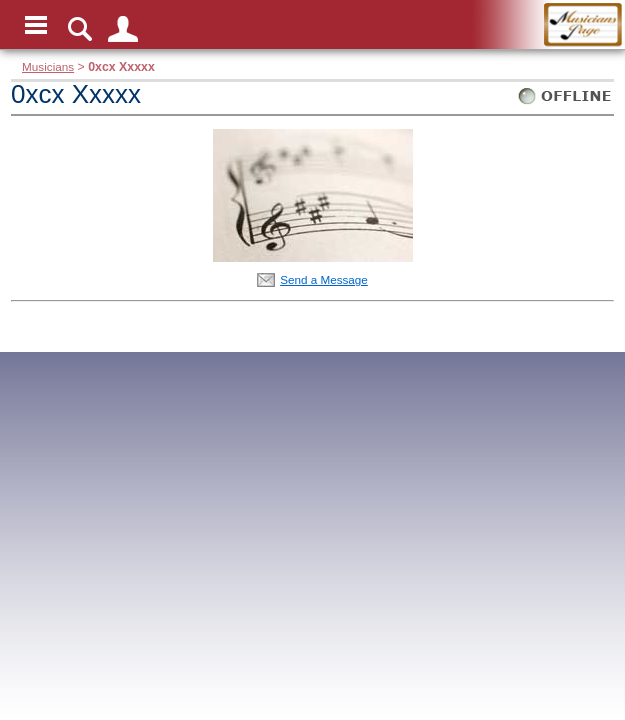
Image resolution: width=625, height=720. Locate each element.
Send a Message (324, 279)
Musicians (48, 66)
